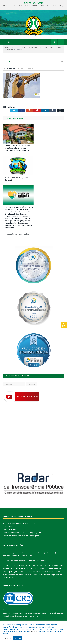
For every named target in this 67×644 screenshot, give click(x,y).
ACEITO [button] (18, 638)
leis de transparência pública (14, 616)
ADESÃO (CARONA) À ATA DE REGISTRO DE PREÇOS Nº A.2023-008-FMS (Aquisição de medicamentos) (34, 6)
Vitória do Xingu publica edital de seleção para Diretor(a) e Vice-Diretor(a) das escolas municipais (18, 148)
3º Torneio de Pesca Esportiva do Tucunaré (19, 561)
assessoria (7, 613)
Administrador (12, 68)
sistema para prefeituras (33, 610)
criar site (18, 610)
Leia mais (34, 631)
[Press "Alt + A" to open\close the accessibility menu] (64, 325)
